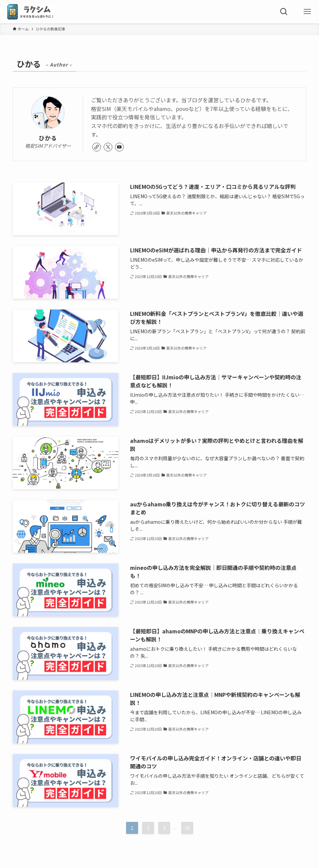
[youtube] (119, 147)
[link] (97, 147)
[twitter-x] (108, 147)
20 (187, 828)
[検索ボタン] (284, 12)
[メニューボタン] (307, 12)
